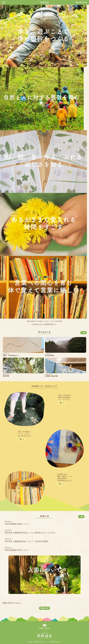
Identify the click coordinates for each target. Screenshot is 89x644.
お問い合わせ (83, 2)
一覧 (83, 333)
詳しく (62, 403)
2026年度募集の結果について (17, 524)
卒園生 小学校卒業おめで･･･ (11, 356)
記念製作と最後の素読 (51, 376)
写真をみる (44, 608)
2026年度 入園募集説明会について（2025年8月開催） (27, 541)
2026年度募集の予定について (17, 550)
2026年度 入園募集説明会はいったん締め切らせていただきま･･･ (31, 533)
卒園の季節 (6, 376)
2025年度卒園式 (50, 356)
